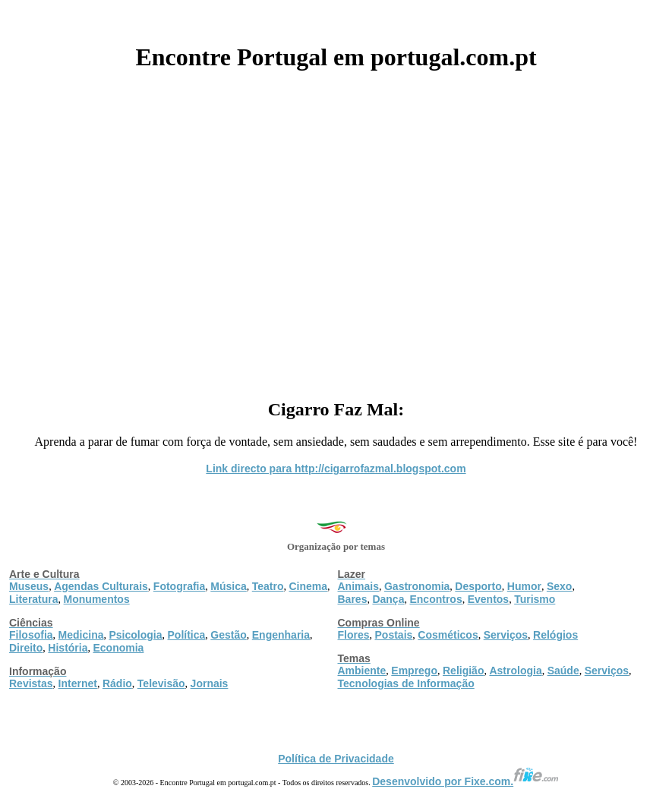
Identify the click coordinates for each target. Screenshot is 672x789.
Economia (118, 648)
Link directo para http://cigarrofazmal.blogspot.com (336, 469)
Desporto (478, 586)
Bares (353, 599)
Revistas (31, 683)
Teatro (268, 586)
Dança (388, 599)
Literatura (34, 599)
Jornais (210, 683)
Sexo (559, 586)
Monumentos (97, 599)
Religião (463, 671)
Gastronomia (417, 586)
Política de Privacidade (336, 759)
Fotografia (179, 586)
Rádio (117, 683)
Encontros (435, 599)
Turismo (535, 599)
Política (187, 635)
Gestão (228, 635)
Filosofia (31, 635)
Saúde (563, 671)
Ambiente (362, 671)
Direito (26, 648)
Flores (354, 635)
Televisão (161, 683)
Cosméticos (448, 635)
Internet (78, 683)
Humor (524, 586)
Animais (358, 586)
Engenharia (281, 635)
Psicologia (135, 635)
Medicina (81, 635)
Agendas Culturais (101, 586)
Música (228, 586)
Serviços (506, 635)
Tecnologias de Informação (406, 683)
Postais (394, 635)
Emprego (414, 671)
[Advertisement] (336, 229)
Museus (29, 586)
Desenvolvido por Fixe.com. (465, 781)
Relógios (555, 635)
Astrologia (515, 671)
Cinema (309, 586)
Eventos (488, 599)
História (68, 648)
